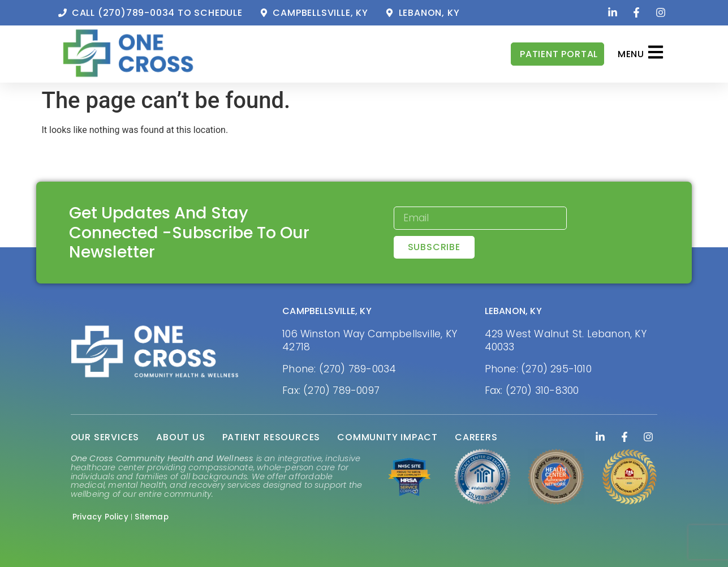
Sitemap (151, 517)
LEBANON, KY (513, 311)
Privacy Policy (100, 517)
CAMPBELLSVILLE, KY (327, 311)
